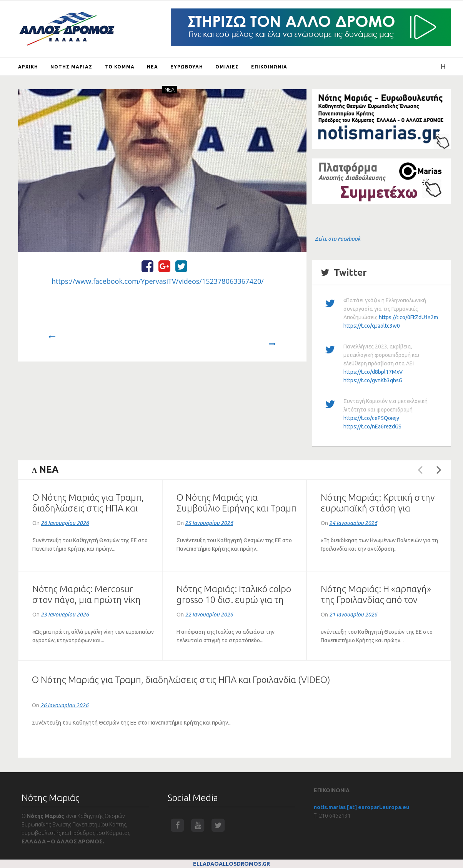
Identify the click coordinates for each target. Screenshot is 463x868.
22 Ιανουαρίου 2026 (209, 615)
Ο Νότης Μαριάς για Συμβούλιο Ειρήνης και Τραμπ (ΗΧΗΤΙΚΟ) (236, 508)
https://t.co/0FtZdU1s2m (408, 317)
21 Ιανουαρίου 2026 (353, 615)
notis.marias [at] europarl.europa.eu (361, 807)
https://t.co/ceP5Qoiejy (371, 418)
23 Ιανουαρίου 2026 (65, 615)
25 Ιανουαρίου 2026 (209, 523)
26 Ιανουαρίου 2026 (65, 523)
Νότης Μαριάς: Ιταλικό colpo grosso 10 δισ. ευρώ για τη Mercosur (234, 600)
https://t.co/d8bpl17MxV (373, 372)
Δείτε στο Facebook (338, 239)
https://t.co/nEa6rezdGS (372, 427)
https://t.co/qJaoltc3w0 (372, 326)
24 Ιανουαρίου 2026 (353, 523)
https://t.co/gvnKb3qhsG (373, 380)
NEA (170, 90)
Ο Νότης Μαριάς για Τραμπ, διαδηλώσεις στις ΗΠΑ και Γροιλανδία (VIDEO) (88, 508)
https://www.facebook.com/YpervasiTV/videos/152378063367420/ (158, 281)
